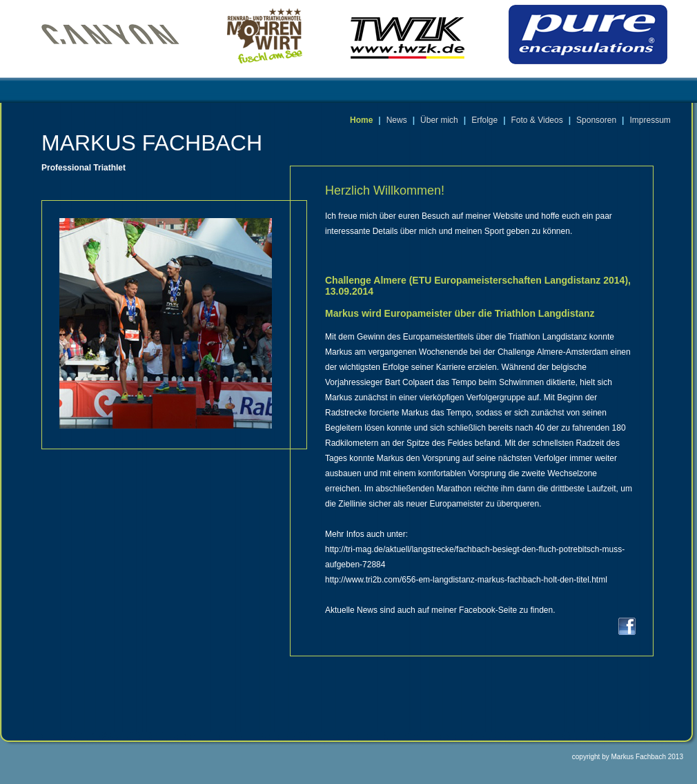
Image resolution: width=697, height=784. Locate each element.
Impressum (650, 120)
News (397, 120)
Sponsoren (596, 120)
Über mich (439, 120)
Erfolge (484, 120)
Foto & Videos (537, 120)
